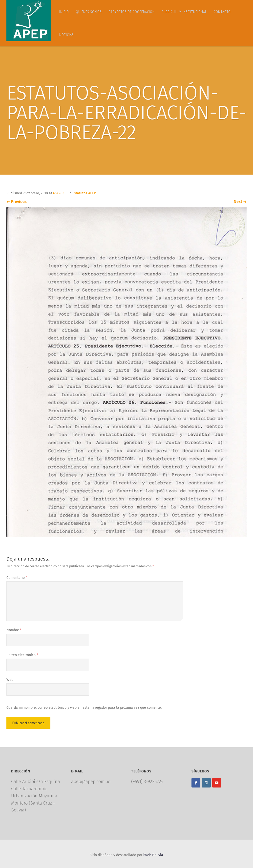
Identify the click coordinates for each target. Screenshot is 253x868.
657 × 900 (60, 193)
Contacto (222, 12)
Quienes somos (89, 12)
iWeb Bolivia (153, 855)
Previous (17, 202)
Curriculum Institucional (184, 12)
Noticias (67, 35)
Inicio (64, 12)
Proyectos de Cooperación (132, 12)
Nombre (14, 630)
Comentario (17, 578)
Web (10, 680)
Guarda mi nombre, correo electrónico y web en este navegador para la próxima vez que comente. (84, 708)
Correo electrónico (22, 655)
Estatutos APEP (84, 193)
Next (240, 202)
